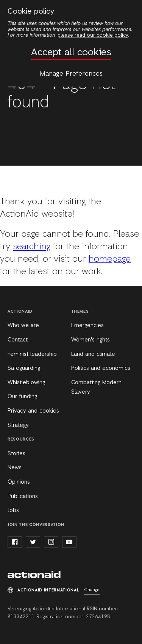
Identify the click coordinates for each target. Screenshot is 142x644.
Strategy (18, 425)
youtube (69, 542)
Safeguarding (24, 368)
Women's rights (91, 340)
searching (32, 247)
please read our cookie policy (93, 35)
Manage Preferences (71, 74)
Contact (18, 340)
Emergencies (87, 326)
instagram (51, 542)
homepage (110, 259)
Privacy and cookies (33, 411)
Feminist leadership (32, 354)
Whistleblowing (26, 383)
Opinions (19, 482)
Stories (16, 454)
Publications (23, 497)
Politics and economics (101, 368)
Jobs (13, 511)
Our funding (22, 397)
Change (92, 590)
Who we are (23, 326)
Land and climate (93, 354)
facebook (15, 542)
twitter (33, 542)
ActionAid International (34, 575)
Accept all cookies (71, 53)
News (15, 468)
